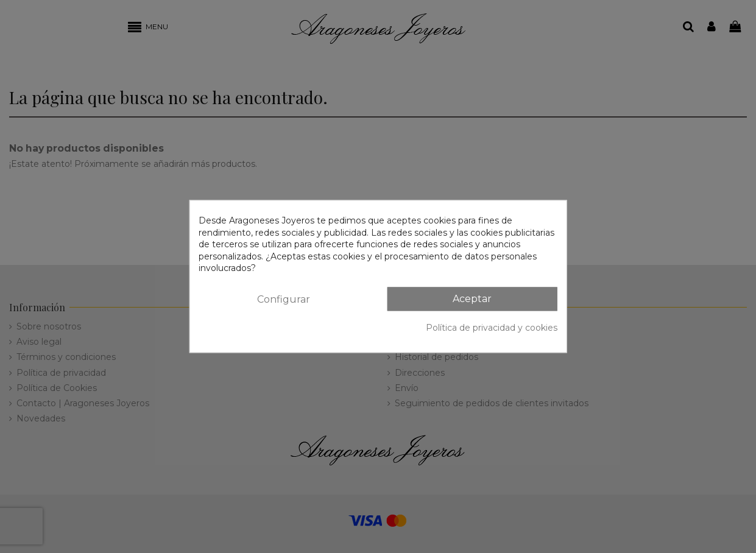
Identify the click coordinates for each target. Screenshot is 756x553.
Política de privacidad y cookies (492, 328)
